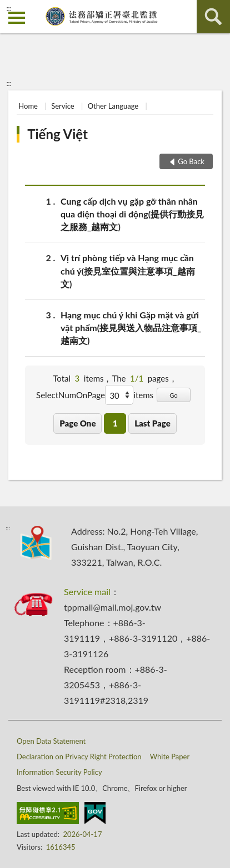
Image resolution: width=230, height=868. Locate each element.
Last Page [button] (152, 423)
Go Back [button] (191, 161)
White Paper (170, 757)
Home (28, 106)
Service (62, 106)
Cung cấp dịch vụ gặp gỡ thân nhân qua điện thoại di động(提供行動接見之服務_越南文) (132, 213)
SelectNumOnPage (71, 395)
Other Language (113, 106)
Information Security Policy (59, 772)
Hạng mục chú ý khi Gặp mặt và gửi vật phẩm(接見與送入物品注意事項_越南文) (131, 327)
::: (9, 8)
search (213, 17)
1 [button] (115, 423)
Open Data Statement (51, 741)
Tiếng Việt (57, 134)
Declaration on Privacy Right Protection (79, 757)
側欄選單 (17, 18)
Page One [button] (77, 423)
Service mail (87, 592)
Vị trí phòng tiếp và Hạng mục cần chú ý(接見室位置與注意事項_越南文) (128, 270)
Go (174, 395)
